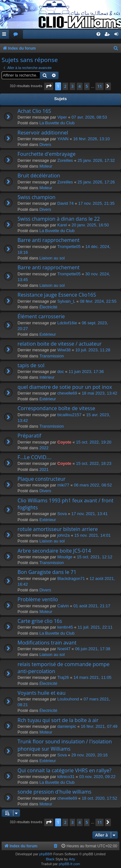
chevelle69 (67, 393)
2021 (44, 469)
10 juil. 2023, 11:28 (93, 350)
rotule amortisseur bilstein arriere (58, 529)
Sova (62, 514)
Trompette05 (69, 247)
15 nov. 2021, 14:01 (93, 535)
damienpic (67, 726)
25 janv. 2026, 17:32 (96, 160)
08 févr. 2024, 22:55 (98, 301)
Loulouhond (68, 699)
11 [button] (100, 86)
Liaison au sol (52, 258)
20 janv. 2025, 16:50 (90, 225)
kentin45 (65, 627)
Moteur (46, 166)
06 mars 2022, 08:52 (93, 485)
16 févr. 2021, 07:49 (99, 726)
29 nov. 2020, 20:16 (89, 755)
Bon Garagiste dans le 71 (47, 572)
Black (50, 859)
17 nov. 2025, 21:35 (96, 203)
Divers (45, 145)
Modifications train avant (47, 643)
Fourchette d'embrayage (46, 154)
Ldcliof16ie (67, 323)
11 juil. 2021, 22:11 (95, 627)
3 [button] (72, 86)
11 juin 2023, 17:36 (86, 372)
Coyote (64, 442)
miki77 (63, 485)
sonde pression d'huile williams (54, 792)
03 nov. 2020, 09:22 (97, 777)
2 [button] (65, 86)
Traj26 (63, 677)
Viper (62, 117)
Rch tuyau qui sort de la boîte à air (58, 720)
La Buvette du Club (57, 123)
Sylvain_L (66, 301)
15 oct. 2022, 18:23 (94, 463)
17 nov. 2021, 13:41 (89, 514)
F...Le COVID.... (35, 457)
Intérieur (47, 377)
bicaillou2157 (69, 415)
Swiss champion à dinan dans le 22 (59, 219)
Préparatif (29, 436)
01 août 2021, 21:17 (92, 606)
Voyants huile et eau (42, 693)
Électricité (48, 307)
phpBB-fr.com (70, 864)
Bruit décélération (39, 176)
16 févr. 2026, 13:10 (92, 139)
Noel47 (64, 649)
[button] (49, 86)
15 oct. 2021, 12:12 (94, 557)
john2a (64, 535)
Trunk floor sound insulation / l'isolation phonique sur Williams (65, 745)
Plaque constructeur (42, 479)
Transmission (52, 356)
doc (61, 372)
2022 (44, 448)
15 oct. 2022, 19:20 (94, 442)
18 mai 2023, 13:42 (100, 393)
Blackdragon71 (71, 579)
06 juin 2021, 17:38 (93, 649)
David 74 (65, 203)
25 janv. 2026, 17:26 (96, 182)
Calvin (63, 606)
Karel (62, 225)
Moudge (65, 557)
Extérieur (48, 334)
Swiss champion (36, 197)
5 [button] (87, 86)
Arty (72, 859)
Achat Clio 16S (34, 111)
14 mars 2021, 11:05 (93, 677)
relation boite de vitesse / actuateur (60, 344)
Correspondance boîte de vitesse (56, 408)
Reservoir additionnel (43, 133)
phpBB (44, 854)
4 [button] (79, 86)
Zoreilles (65, 160)
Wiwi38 (64, 350)
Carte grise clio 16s (40, 621)
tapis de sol (31, 365)
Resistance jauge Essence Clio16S (57, 295)
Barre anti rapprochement (49, 240)
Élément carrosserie (41, 316)
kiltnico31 (66, 777)
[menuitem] (16, 34)
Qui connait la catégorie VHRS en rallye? (64, 770)
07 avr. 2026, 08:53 (89, 117)
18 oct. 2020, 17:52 (100, 798)
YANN (63, 139)
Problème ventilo (38, 599)
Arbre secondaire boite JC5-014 (54, 551)
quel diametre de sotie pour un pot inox (65, 387)
